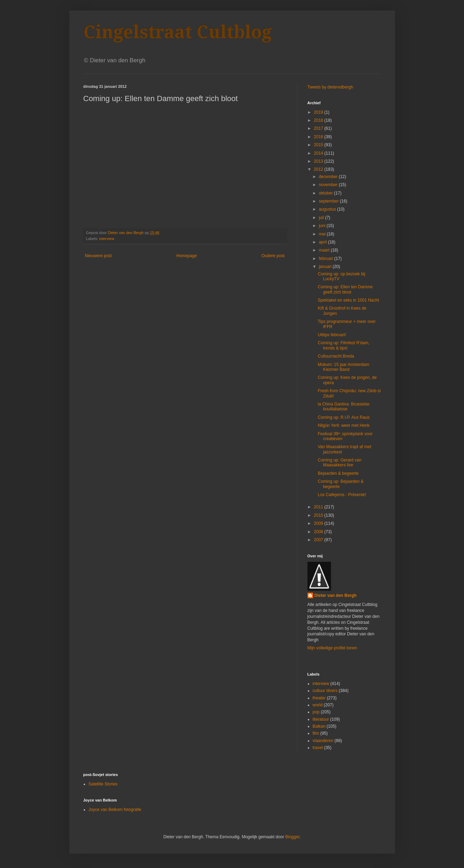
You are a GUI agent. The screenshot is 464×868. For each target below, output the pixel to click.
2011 (319, 507)
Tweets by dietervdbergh (330, 87)
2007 (319, 540)
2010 (319, 515)
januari (326, 267)
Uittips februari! (332, 335)
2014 (319, 153)
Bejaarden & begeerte (338, 473)
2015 (319, 145)
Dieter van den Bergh (336, 595)
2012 (319, 169)
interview (107, 239)
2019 (319, 112)
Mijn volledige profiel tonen (332, 648)
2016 (319, 137)
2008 (319, 532)
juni (323, 226)
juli (322, 218)
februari (326, 259)
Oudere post (273, 256)
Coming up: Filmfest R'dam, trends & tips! (344, 345)
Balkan (319, 726)
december (329, 177)
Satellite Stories (103, 784)
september (329, 201)
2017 (319, 128)
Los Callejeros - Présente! (342, 495)
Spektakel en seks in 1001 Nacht (348, 300)
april (323, 242)
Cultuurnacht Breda (336, 356)
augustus (328, 209)
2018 (319, 120)
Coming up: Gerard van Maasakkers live (340, 463)
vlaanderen (323, 741)
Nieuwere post (99, 256)
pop (316, 712)
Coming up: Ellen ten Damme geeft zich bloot (345, 289)
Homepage (186, 256)
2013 (319, 161)
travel (318, 748)
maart (325, 250)
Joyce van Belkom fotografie (115, 810)
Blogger (292, 837)
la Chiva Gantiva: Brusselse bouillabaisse (343, 407)
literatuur (321, 719)
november (329, 185)
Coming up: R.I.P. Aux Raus (344, 417)
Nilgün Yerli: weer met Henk (343, 425)
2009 (319, 523)
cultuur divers (325, 691)
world (318, 705)
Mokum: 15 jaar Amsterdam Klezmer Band (343, 367)
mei (323, 234)
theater (319, 698)
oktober (326, 193)
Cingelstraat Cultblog (178, 32)
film (316, 733)
